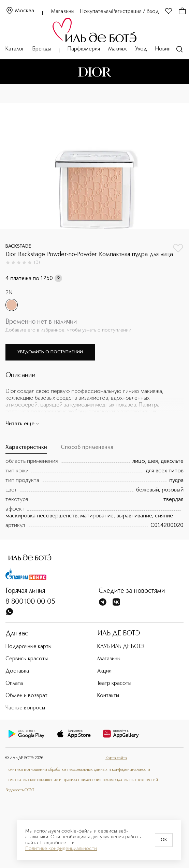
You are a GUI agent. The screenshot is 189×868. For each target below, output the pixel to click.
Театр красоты (114, 683)
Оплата (14, 683)
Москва (20, 11)
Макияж (118, 49)
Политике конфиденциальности (61, 849)
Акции (104, 671)
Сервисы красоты (27, 659)
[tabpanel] (94, 493)
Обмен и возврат (26, 696)
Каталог (15, 49)
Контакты (108, 696)
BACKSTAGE (18, 246)
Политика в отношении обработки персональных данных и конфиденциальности (78, 770)
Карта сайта (116, 758)
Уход (141, 49)
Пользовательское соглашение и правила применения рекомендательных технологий (82, 780)
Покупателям (96, 12)
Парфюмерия (84, 49)
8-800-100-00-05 (30, 602)
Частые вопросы (25, 708)
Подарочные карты (28, 647)
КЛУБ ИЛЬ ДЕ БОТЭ (121, 647)
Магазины (63, 12)
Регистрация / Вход (136, 12)
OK (164, 840)
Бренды (42, 49)
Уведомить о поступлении (50, 352)
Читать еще (23, 424)
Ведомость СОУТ (20, 790)
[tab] (26, 449)
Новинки (165, 49)
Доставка (17, 671)
